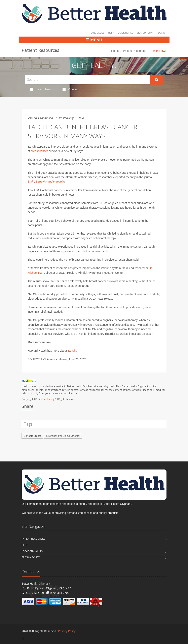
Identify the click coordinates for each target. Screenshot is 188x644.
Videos (70, 89)
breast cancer (39, 151)
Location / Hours (32, 551)
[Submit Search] (157, 80)
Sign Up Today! (146, 33)
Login (161, 33)
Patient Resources (135, 51)
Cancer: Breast (32, 436)
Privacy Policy (31, 557)
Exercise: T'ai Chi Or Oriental (63, 436)
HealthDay (48, 399)
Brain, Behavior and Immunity (46, 182)
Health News (42, 89)
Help (111, 33)
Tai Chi (72, 351)
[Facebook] (23, 638)
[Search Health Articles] (87, 80)
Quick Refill (125, 33)
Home (115, 51)
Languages (97, 33)
